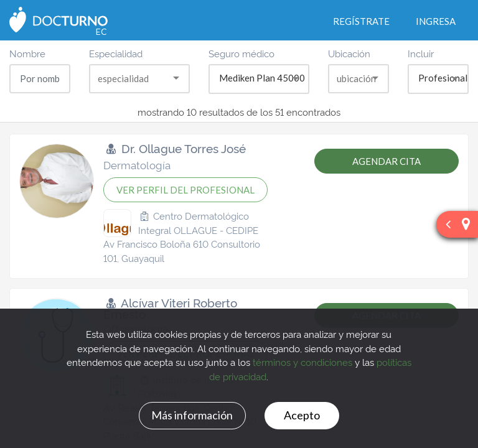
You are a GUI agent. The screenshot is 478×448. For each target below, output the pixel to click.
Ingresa (436, 21)
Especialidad (116, 53)
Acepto (302, 415)
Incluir (421, 53)
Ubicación (349, 53)
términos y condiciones (302, 362)
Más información (192, 415)
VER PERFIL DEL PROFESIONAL (185, 190)
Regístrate (361, 21)
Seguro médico (241, 53)
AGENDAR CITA (387, 161)
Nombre (27, 53)
